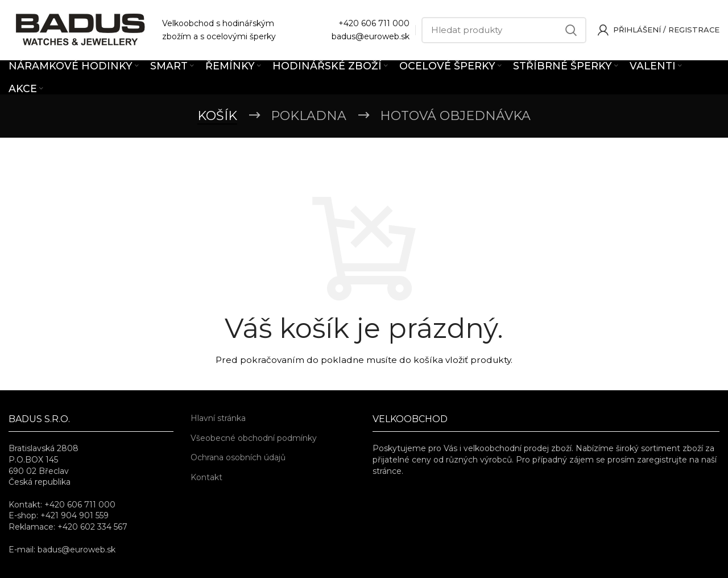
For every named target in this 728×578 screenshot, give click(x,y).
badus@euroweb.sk (371, 36)
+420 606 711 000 (374, 23)
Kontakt (206, 477)
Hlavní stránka (218, 418)
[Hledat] (504, 30)
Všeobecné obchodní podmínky (254, 438)
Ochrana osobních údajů (238, 457)
